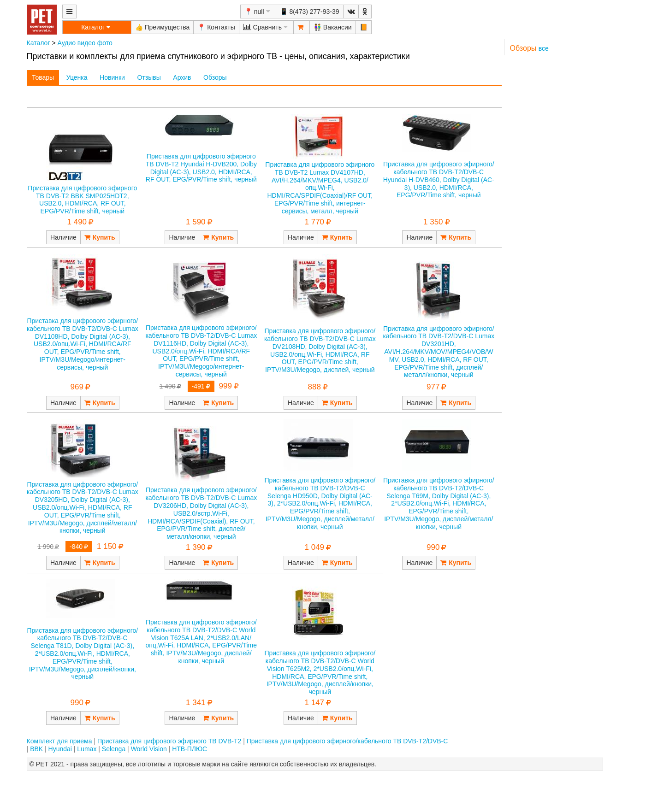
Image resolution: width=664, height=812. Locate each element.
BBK (36, 749)
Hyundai (60, 749)
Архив (182, 77)
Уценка (77, 77)
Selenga (114, 749)
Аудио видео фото (85, 43)
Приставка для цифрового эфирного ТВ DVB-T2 (169, 741)
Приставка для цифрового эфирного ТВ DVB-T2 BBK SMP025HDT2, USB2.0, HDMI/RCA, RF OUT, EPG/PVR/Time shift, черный (82, 200)
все (544, 48)
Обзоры (215, 77)
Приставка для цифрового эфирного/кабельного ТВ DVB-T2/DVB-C (347, 741)
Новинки (112, 77)
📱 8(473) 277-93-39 (310, 12)
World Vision (149, 749)
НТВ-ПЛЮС (190, 749)
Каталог (39, 43)
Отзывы (149, 77)
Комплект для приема (59, 741)
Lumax (87, 749)
